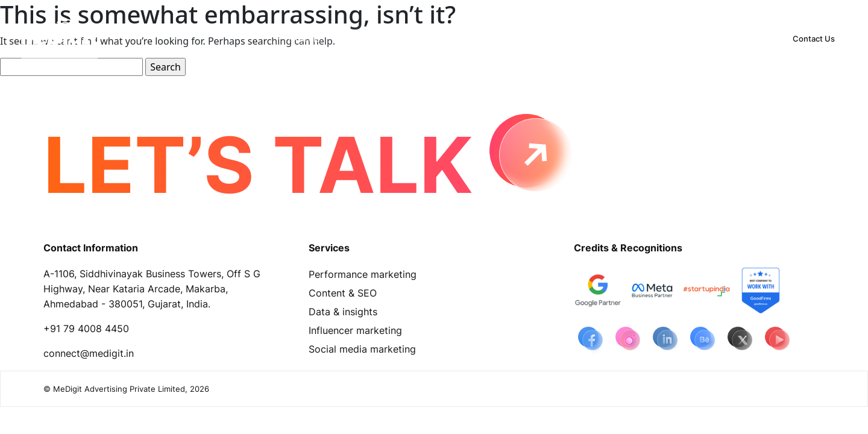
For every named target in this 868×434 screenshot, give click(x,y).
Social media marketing (362, 349)
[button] (369, 39)
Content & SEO (343, 293)
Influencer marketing (355, 330)
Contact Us (814, 39)
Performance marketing (363, 274)
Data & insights (343, 312)
